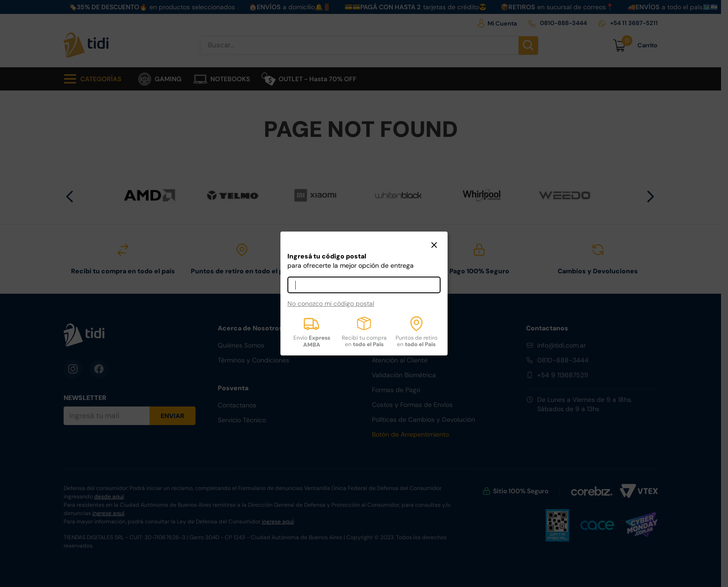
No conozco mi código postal (331, 303)
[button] (434, 246)
